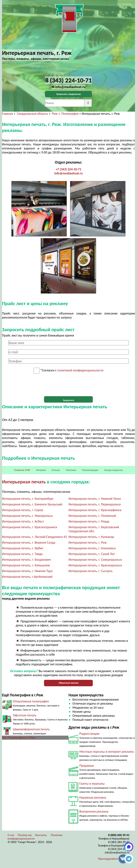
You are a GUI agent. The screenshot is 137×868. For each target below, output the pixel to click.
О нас (11, 835)
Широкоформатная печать (31, 729)
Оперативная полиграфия (31, 701)
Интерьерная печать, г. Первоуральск (95, 504)
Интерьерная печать (24, 482)
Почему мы (25, 835)
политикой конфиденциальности (80, 370)
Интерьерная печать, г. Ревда (89, 521)
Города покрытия (113, 470)
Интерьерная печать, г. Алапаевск (92, 548)
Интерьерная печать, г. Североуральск (95, 560)
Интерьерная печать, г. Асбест (23, 521)
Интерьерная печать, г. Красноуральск (95, 565)
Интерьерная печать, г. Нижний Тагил (95, 499)
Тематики (71, 470)
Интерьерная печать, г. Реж (87, 542)
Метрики (41, 470)
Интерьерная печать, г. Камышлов (26, 565)
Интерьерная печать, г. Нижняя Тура (27, 571)
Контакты (41, 835)
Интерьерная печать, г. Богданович (27, 560)
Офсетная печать (25, 715)
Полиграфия (70, 114)
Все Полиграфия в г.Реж (19, 738)
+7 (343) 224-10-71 (69, 169)
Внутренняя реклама (94, 811)
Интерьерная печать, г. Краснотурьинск (30, 527)
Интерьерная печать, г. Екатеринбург (28, 499)
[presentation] (68, 385)
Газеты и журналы (92, 784)
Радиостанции (89, 734)
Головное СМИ (22, 470)
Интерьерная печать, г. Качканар (91, 537)
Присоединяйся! (108, 859)
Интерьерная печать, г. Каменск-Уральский (32, 504)
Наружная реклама (93, 798)
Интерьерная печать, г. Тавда (22, 554)
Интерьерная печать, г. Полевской (92, 516)
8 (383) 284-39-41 (119, 842)
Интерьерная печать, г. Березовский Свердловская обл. (94, 529)
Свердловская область (32, 114)
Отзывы (56, 470)
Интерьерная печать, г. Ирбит (23, 548)
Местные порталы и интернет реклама (106, 752)
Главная (7, 114)
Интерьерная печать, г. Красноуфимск (95, 510)
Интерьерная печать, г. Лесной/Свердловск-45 (34, 537)
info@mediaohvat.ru (68, 173)
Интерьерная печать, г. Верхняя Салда (29, 542)
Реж (55, 114)
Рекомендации (90, 470)
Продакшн (86, 766)
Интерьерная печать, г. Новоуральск (27, 516)
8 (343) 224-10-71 (119, 849)
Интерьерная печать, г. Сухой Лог (92, 554)
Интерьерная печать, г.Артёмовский (27, 577)
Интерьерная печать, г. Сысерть (91, 571)
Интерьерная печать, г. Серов (23, 510)
